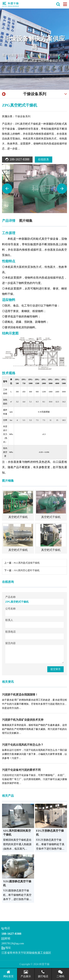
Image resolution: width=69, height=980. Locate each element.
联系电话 (10, 632)
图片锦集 (26, 221)
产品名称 (10, 597)
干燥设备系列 (35, 94)
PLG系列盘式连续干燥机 (27, 563)
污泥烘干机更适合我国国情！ (20, 695)
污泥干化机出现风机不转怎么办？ (23, 745)
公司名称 (10, 609)
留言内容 (10, 643)
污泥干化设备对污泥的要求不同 (21, 770)
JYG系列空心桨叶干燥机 (27, 570)
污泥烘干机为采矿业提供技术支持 (23, 720)
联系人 (9, 620)
